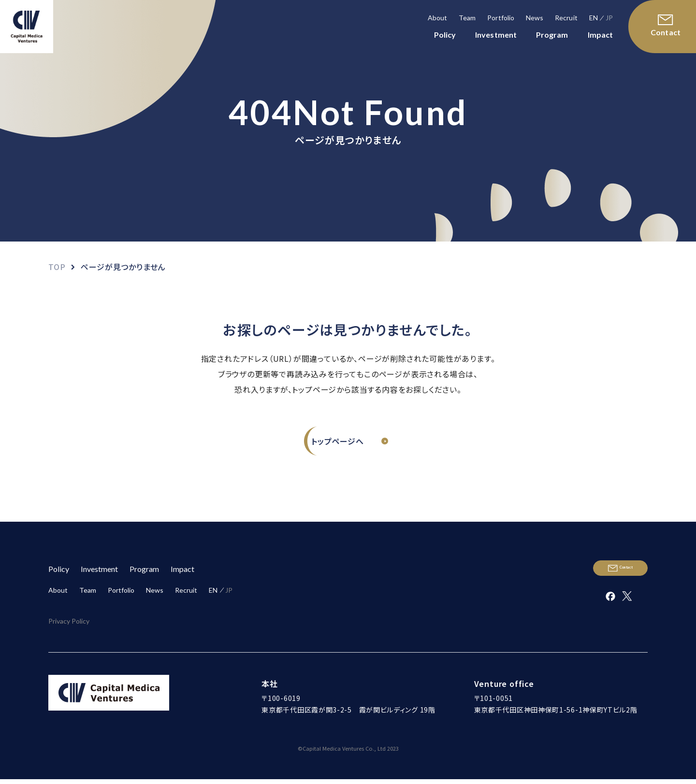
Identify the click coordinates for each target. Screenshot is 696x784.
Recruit (566, 18)
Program (552, 35)
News (535, 18)
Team (467, 18)
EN (594, 18)
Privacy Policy (69, 634)
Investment (496, 35)
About (437, 18)
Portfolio (501, 18)
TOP (57, 267)
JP (609, 18)
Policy (445, 35)
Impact (600, 35)
